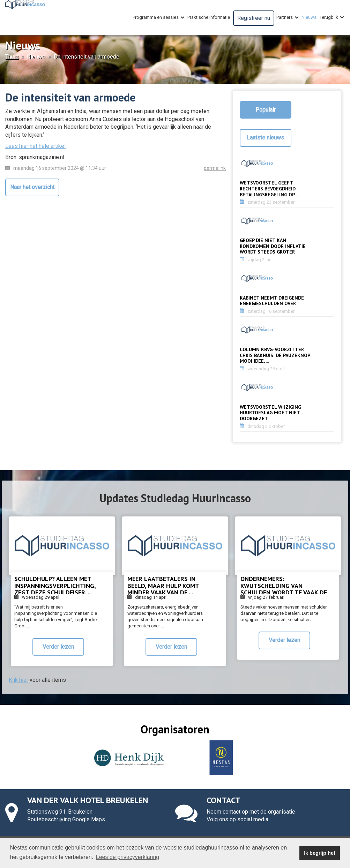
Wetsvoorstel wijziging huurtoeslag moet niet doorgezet (270, 413)
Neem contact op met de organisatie (251, 812)
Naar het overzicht (32, 187)
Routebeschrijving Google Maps (66, 819)
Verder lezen (58, 647)
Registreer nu (254, 18)
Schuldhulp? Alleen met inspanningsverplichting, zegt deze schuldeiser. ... (55, 586)
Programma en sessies (158, 17)
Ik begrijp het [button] (320, 853)
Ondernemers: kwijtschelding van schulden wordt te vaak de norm (284, 589)
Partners (287, 17)
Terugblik (332, 17)
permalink (215, 168)
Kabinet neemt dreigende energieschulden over (272, 301)
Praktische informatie (209, 17)
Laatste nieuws (265, 138)
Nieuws (309, 17)
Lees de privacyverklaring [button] (128, 857)
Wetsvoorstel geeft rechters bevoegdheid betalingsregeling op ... (269, 189)
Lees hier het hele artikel (35, 146)
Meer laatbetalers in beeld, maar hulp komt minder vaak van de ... (163, 586)
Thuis (12, 57)
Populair (266, 110)
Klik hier (18, 680)
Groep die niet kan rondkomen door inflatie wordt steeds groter (273, 246)
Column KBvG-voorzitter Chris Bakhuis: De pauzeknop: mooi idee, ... (275, 355)
